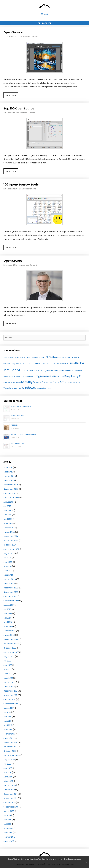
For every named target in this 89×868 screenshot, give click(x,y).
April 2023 (8, 622)
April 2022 (8, 674)
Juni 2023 (8, 614)
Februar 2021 (9, 734)
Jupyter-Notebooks (18, 416)
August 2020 (9, 760)
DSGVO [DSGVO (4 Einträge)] (19, 364)
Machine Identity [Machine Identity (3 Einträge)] (41, 371)
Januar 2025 (9, 532)
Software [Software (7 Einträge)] (44, 382)
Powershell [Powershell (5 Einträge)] (29, 377)
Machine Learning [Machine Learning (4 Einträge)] (53, 371)
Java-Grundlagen (18, 444)
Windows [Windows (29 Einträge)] (28, 388)
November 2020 (11, 747)
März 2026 (8, 472)
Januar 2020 (9, 790)
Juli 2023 (7, 609)
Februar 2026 (10, 476)
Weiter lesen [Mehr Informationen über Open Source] (11, 95)
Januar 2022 (9, 687)
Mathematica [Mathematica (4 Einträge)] (65, 371)
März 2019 (8, 833)
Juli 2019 (7, 815)
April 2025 (8, 519)
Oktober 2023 (10, 596)
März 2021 (8, 730)
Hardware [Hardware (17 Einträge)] (43, 364)
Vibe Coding (15, 425)
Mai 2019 (7, 824)
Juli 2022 (7, 661)
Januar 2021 (9, 738)
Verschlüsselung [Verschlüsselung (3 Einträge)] (75, 382)
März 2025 (8, 523)
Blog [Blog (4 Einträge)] (29, 357)
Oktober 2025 (10, 493)
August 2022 (9, 657)
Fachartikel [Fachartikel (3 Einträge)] (32, 364)
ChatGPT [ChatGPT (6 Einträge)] (41, 357)
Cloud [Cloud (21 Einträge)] (50, 357)
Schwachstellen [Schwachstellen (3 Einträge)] (16, 382)
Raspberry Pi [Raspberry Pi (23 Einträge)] (73, 376)
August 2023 (9, 605)
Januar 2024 (9, 584)
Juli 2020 (7, 764)
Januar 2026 (9, 480)
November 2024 (11, 541)
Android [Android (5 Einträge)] (6, 357)
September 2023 (11, 601)
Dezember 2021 (10, 691)
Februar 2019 (9, 837)
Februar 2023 (10, 631)
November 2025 (11, 489)
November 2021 (10, 695)
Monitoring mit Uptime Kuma (21, 406)
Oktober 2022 (10, 648)
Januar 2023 (9, 635)
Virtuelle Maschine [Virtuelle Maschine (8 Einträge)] (12, 388)
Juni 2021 (7, 717)
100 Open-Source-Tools (21, 185)
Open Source (13, 32)
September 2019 (11, 807)
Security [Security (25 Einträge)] (27, 382)
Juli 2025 (7, 506)
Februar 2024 (10, 579)
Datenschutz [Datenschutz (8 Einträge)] (74, 357)
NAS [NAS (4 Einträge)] (72, 371)
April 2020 (8, 777)
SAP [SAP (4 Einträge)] (9, 382)
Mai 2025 (7, 515)
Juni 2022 (8, 665)
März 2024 (8, 575)
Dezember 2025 (11, 485)
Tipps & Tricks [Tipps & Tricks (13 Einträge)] (61, 382)
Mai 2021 (7, 721)
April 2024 (8, 571)
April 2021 (8, 725)
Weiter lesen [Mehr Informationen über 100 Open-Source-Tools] (11, 247)
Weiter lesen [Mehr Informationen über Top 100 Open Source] (11, 171)
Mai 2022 (7, 669)
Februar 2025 (10, 528)
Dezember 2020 (11, 742)
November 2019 (10, 798)
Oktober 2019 (10, 803)
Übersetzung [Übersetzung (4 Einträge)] (48, 388)
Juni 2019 (7, 820)
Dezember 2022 (11, 639)
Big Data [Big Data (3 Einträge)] (24, 358)
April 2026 (8, 468)
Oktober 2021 (10, 699)
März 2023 (8, 626)
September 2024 (11, 549)
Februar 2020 (10, 785)
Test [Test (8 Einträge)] (51, 382)
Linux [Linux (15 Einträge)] (24, 370)
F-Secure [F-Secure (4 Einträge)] (25, 364)
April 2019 (8, 828)
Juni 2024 (8, 562)
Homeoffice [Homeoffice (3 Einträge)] (53, 364)
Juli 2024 (7, 558)
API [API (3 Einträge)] (11, 358)
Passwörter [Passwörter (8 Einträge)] (19, 377)
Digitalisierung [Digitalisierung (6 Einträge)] (9, 364)
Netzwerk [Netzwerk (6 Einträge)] (78, 371)
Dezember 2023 (11, 588)
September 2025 (11, 498)
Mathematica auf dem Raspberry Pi (23, 434)
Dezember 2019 (10, 794)
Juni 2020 (8, 768)
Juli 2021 (7, 712)
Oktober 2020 (10, 751)
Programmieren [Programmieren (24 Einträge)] (45, 376)
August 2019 (9, 811)
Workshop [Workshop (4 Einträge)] (39, 388)
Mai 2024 (8, 566)
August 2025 (9, 502)
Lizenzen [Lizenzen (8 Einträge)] (31, 371)
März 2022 (8, 678)
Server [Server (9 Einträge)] (36, 382)
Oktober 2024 (10, 545)
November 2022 (11, 644)
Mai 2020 (7, 773)
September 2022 (11, 652)
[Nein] (86, 862)
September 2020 (11, 755)
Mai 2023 (7, 618)
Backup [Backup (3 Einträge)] (18, 358)
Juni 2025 (8, 511)
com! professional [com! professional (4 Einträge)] (61, 357)
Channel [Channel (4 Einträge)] (34, 357)
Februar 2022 (10, 682)
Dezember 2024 (11, 536)
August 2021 (9, 708)
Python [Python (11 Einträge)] (60, 376)
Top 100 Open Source (19, 108)
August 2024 (9, 553)
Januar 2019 (9, 841)
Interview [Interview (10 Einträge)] (62, 364)
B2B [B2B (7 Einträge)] (14, 357)
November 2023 (11, 592)
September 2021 (11, 704)
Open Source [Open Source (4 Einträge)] (8, 377)
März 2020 (8, 781)
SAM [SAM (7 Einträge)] (5, 382)
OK (44, 863)
